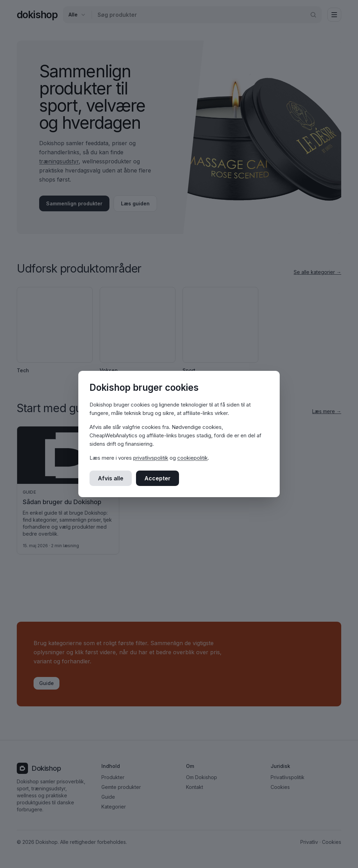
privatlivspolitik (151, 458)
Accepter (157, 478)
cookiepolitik (192, 458)
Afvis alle (111, 478)
